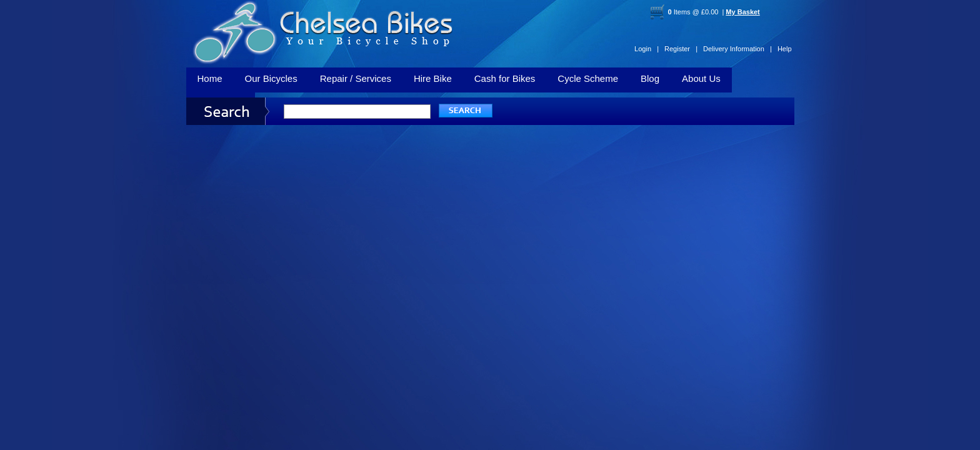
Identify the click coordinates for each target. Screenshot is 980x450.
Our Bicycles (271, 78)
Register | (681, 49)
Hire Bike (433, 78)
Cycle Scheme (588, 78)
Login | (647, 49)
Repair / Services (356, 78)
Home (210, 78)
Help (785, 49)
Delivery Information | (737, 49)
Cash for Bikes (505, 78)
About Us (701, 78)
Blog (650, 78)
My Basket (742, 12)
